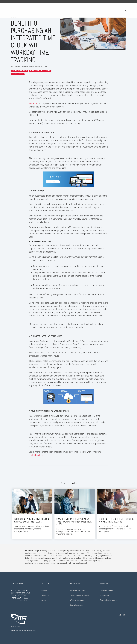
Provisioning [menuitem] (105, 593)
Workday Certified (18, 74)
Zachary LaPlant (20, 67)
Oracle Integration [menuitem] (77, 602)
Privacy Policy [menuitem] (16, 624)
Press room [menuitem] (45, 593)
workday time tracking (19, 71)
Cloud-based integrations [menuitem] (80, 593)
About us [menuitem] (44, 588)
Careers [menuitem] (43, 597)
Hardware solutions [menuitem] (77, 588)
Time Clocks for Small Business (40, 71)
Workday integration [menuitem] (78, 597)
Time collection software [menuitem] (109, 597)
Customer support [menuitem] (107, 588)
